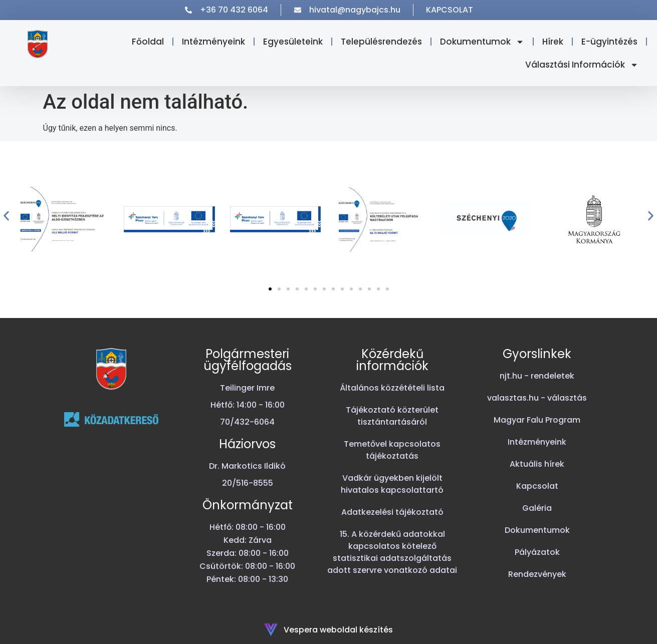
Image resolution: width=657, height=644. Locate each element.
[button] (6, 216)
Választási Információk (582, 65)
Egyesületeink (293, 42)
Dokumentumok (482, 42)
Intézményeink (213, 42)
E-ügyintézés (609, 42)
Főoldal (148, 42)
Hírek (553, 42)
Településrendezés (381, 42)
